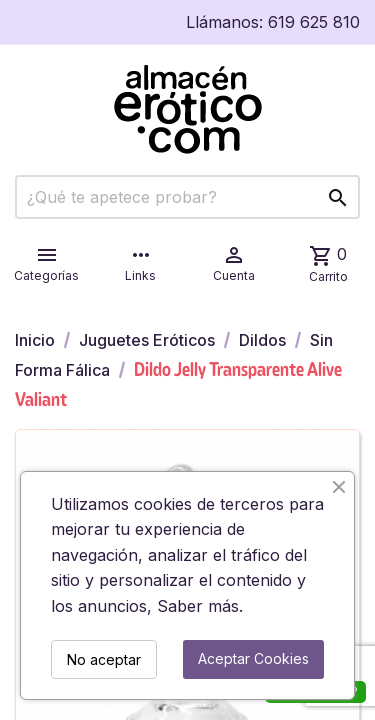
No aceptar (104, 659)
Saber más (198, 606)
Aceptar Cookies (253, 658)
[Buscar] (187, 197)
